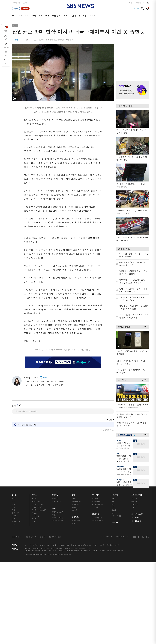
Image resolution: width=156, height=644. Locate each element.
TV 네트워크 (16, 522)
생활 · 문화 (16, 513)
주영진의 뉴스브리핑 (39, 510)
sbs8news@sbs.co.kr (84, 545)
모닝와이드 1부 (37, 504)
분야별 (14, 494)
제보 (113, 501)
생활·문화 (56, 16)
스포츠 (66, 16)
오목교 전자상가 (97, 521)
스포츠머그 (96, 499)
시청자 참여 (31, 537)
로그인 (130, 3)
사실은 (74, 499)
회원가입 (139, 3)
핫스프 (119, 454)
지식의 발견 (120, 467)
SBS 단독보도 (77, 501)
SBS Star (136, 517)
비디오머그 (96, 494)
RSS (113, 513)
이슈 (14, 524)
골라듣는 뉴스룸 (57, 512)
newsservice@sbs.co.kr (83, 549)
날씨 (113, 499)
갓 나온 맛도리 (97, 518)
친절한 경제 (76, 504)
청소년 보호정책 (118, 551)
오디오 (54, 508)
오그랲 (119, 441)
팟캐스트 (134, 501)
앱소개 (114, 510)
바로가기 (115, 494)
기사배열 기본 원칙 (105, 551)
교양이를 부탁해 (97, 504)
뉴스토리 (35, 519)
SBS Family (107, 537)
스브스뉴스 (96, 513)
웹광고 (42, 537)
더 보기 (144, 326)
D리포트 (75, 510)
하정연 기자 (31, 378)
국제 (47, 16)
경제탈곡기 (120, 480)
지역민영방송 (122, 537)
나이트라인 (36, 516)
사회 (41, 16)
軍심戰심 (55, 499)
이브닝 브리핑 (57, 501)
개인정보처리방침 (54, 537)
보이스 (54, 515)
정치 (27, 16)
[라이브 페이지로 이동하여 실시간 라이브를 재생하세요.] (25, 9)
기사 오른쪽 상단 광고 (132, 59)
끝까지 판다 (76, 521)
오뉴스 (34, 513)
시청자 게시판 (116, 516)
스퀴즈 (134, 507)
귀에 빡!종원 (96, 501)
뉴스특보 (35, 522)
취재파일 (83, 16)
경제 (34, 16)
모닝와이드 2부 (37, 507)
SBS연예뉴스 (137, 514)
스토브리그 (96, 507)
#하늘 (136, 9)
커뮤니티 (134, 504)
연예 (74, 16)
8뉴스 (20, 16)
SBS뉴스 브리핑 (57, 518)
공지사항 (115, 523)
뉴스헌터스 (36, 501)
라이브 (114, 504)
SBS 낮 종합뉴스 (58, 521)
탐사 (73, 523)
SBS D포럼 (136, 521)
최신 (14, 499)
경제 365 (75, 507)
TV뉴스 (92, 16)
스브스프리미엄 (137, 494)
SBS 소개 (17, 537)
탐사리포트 (76, 516)
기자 (113, 507)
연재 (73, 494)
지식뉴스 (134, 499)
